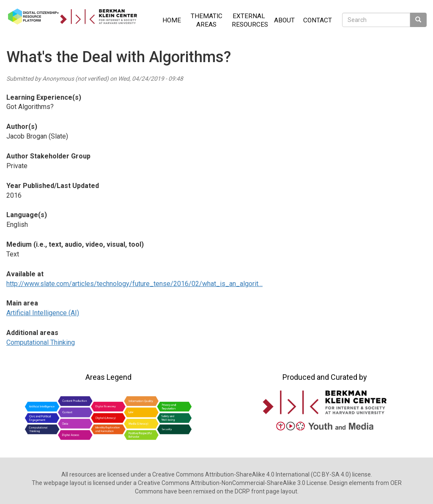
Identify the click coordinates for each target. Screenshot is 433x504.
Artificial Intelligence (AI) (43, 313)
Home (172, 20)
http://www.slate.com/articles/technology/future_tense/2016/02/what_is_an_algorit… (134, 284)
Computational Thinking (41, 342)
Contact (318, 20)
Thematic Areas (207, 20)
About (284, 20)
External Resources (250, 20)
